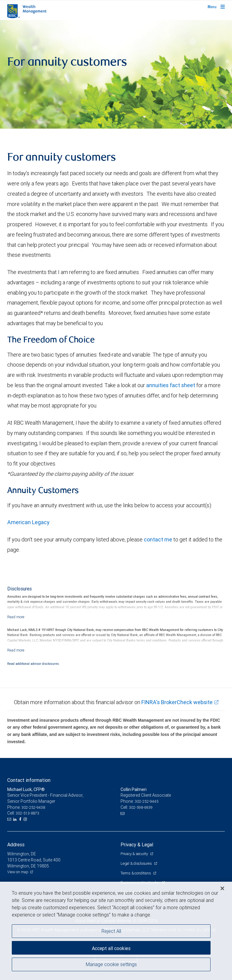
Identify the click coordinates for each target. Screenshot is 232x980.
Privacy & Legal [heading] (137, 844)
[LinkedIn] (16, 819)
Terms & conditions (136, 873)
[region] (116, 931)
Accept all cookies (111, 948)
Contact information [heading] (29, 780)
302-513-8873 (27, 813)
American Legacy (28, 522)
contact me (158, 539)
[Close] (222, 888)
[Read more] (16, 617)
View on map (18, 872)
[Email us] (10, 819)
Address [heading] (16, 844)
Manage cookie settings (111, 964)
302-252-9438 (33, 807)
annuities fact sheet (171, 385)
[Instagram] (26, 819)
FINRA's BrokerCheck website (177, 702)
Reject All (111, 931)
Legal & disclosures (137, 863)
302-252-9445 (147, 801)
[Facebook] (21, 819)
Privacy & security (135, 854)
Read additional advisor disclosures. (34, 664)
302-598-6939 (141, 807)
